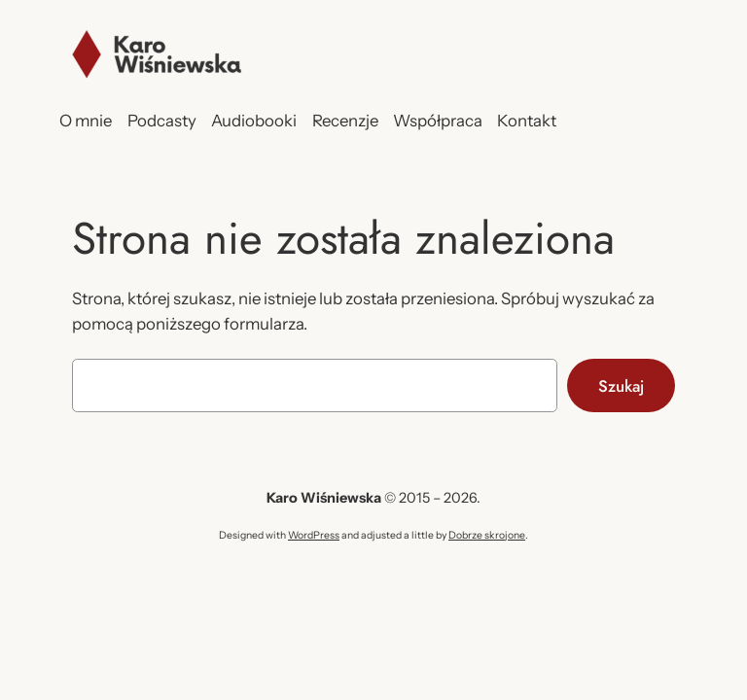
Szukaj (621, 386)
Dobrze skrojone (487, 535)
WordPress (314, 535)
